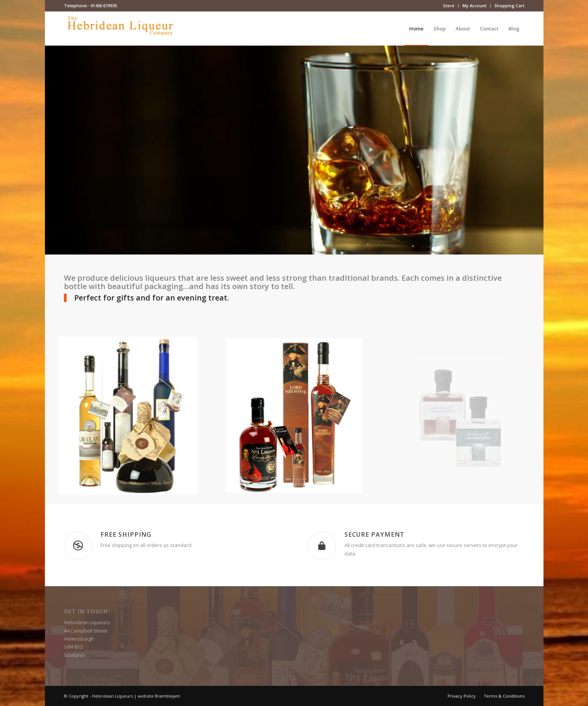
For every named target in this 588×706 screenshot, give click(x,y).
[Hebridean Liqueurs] (121, 29)
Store (449, 6)
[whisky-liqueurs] (128, 416)
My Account (474, 6)
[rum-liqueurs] (294, 416)
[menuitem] (449, 6)
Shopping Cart (509, 6)
